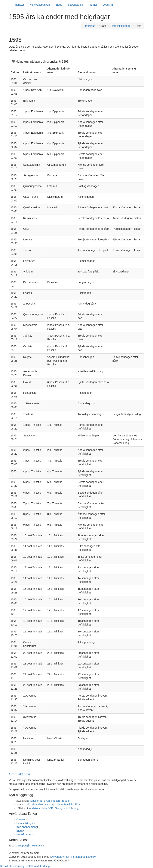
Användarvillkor (60, 857)
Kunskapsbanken (40, 5)
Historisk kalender (121, 26)
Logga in (108, 5)
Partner (93, 5)
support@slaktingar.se (31, 846)
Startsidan (89, 26)
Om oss (21, 819)
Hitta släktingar (25, 823)
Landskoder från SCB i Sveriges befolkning (53, 808)
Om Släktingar (20, 774)
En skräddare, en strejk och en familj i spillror (54, 804)
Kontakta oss (24, 834)
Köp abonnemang (27, 827)
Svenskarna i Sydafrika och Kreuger (49, 801)
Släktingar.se (75, 5)
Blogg (59, 5)
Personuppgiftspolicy (83, 857)
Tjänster (19, 5)
